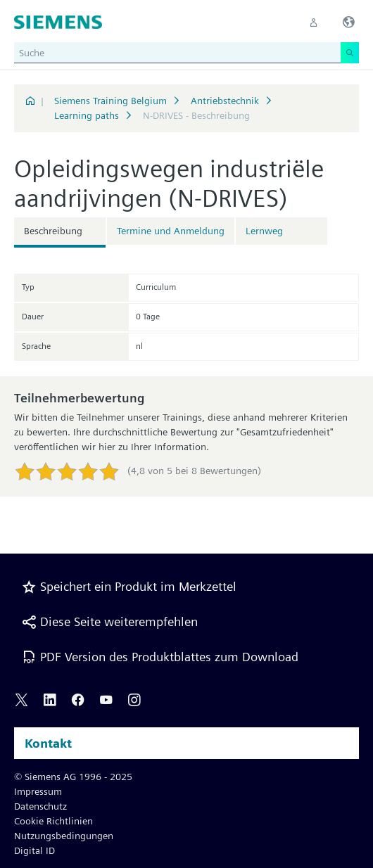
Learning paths (87, 115)
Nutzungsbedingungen (64, 836)
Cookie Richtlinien (53, 821)
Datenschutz (40, 806)
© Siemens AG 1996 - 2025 (73, 777)
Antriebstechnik (225, 101)
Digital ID (34, 850)
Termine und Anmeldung (171, 231)
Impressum (38, 791)
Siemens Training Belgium (110, 101)
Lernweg (264, 231)
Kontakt (48, 743)
